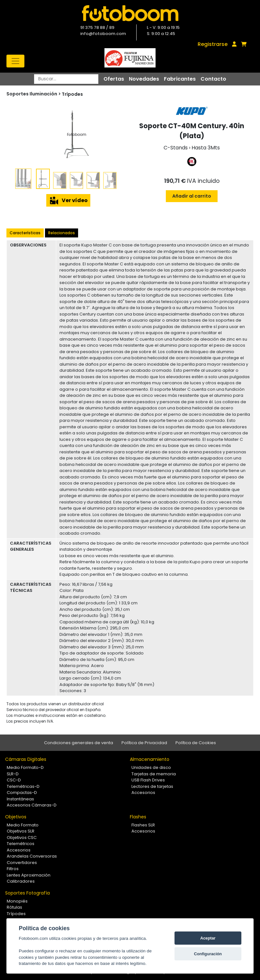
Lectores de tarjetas (152, 786)
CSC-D (14, 780)
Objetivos (16, 817)
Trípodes (72, 94)
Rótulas (14, 907)
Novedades (144, 79)
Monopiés (17, 901)
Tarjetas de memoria (154, 774)
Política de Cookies (196, 743)
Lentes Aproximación (29, 875)
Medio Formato (23, 825)
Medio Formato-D (25, 767)
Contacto (213, 79)
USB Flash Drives (148, 780)
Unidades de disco (151, 767)
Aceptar (208, 938)
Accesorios (143, 793)
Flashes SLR (143, 825)
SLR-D (13, 774)
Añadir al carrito (192, 196)
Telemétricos (21, 844)
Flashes (138, 817)
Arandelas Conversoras (32, 856)
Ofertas (114, 79)
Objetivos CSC (22, 837)
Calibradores (21, 881)
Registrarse (213, 44)
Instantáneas (20, 799)
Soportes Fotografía (27, 893)
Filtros (13, 869)
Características (25, 233)
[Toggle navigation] (15, 61)
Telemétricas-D (23, 786)
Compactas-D (22, 793)
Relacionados (62, 233)
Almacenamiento (150, 759)
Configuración (208, 954)
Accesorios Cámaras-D (32, 805)
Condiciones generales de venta (79, 743)
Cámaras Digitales (26, 759)
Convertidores (22, 863)
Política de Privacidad (144, 743)
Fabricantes (180, 79)
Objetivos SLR (21, 831)
